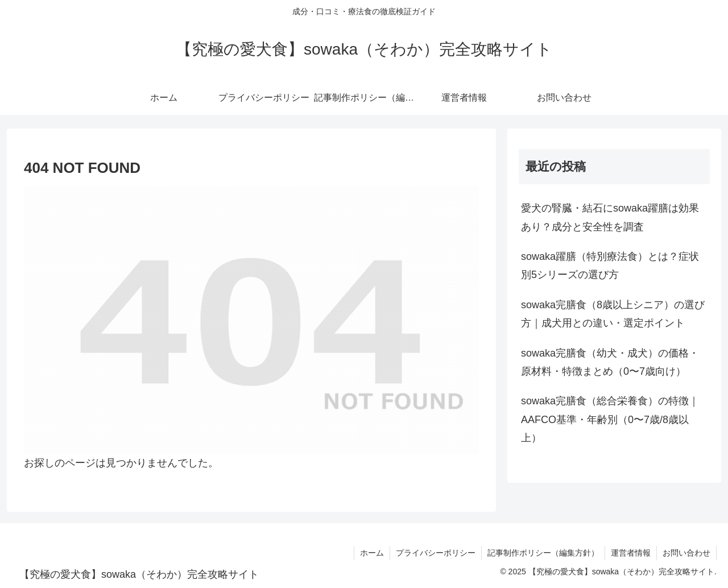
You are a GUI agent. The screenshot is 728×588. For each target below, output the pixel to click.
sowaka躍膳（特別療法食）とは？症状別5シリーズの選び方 (610, 266)
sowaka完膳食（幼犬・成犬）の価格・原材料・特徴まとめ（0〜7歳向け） (610, 362)
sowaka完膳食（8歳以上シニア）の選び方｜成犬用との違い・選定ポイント (613, 314)
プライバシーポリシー (436, 553)
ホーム (372, 553)
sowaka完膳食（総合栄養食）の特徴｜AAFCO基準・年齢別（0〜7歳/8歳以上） (610, 419)
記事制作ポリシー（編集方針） (543, 553)
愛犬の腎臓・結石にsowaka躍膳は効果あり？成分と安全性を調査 (610, 217)
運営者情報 (631, 553)
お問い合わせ (686, 553)
